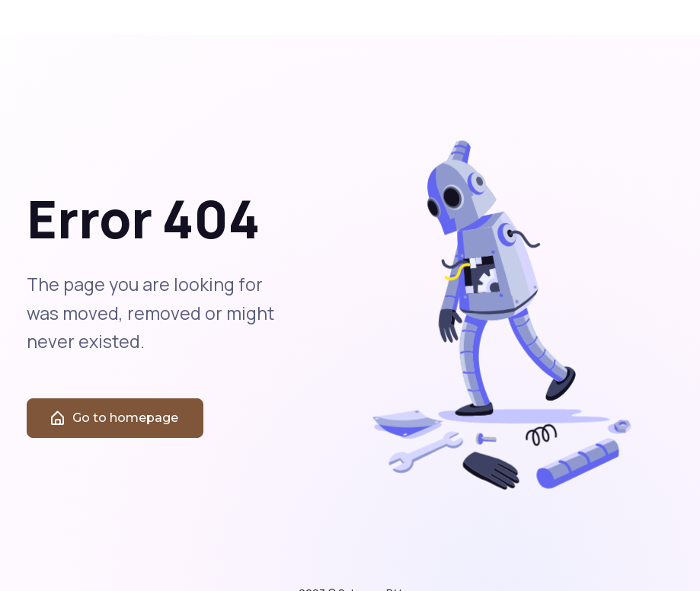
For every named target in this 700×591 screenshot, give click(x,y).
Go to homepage (113, 426)
